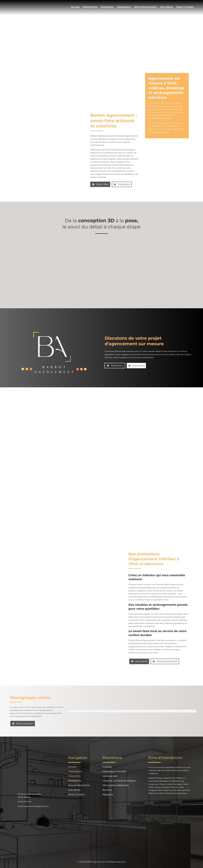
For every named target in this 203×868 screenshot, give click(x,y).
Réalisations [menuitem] (124, 7)
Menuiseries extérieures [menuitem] (116, 785)
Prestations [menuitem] (107, 7)
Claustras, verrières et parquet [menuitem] (119, 781)
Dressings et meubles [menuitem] (115, 772)
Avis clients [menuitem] (166, 7)
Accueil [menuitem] (75, 7)
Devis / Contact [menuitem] (185, 7)
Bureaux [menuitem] (107, 790)
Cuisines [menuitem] (107, 767)
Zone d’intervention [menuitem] (145, 7)
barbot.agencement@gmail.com (33, 806)
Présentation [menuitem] (90, 7)
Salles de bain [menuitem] (110, 776)
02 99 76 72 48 (24, 802)
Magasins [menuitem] (108, 795)
